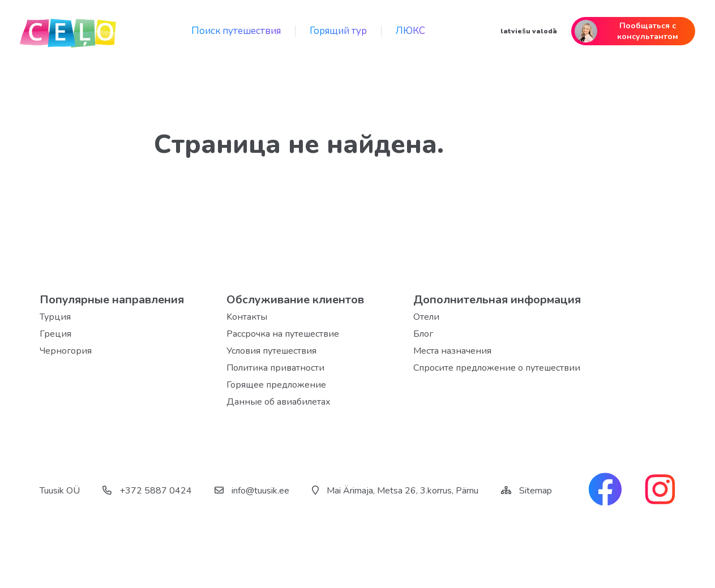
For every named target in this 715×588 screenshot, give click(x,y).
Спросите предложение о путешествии (497, 368)
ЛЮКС (410, 31)
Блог (423, 334)
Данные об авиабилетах (279, 402)
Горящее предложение (276, 385)
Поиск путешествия (236, 31)
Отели (426, 317)
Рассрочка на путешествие (283, 334)
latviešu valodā (529, 31)
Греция (55, 334)
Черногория (66, 351)
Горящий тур (338, 31)
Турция (55, 317)
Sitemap (536, 491)
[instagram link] (660, 491)
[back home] (68, 31)
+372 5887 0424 (147, 491)
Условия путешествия (271, 351)
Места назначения (452, 351)
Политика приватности (275, 368)
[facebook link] (605, 491)
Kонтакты (247, 317)
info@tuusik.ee (252, 491)
